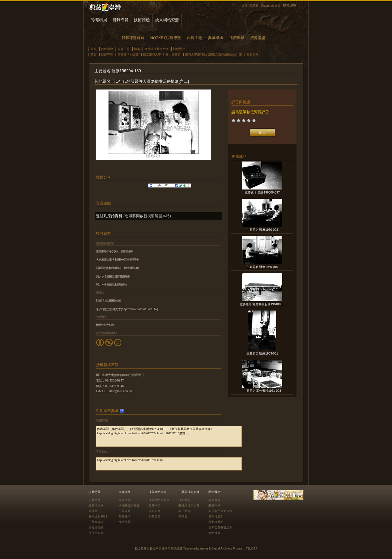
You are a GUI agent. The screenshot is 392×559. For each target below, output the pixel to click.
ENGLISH (290, 5)
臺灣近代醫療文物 (156, 49)
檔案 (137, 49)
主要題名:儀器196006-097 (262, 192)
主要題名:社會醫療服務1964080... (262, 304)
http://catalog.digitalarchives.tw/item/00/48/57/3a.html (169, 464)
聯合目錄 (124, 500)
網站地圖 (214, 533)
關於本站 (214, 505)
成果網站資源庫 (159, 500)
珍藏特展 (99, 20)
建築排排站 (96, 505)
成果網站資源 (167, 20)
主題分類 (124, 511)
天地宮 (93, 511)
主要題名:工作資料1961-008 (262, 391)
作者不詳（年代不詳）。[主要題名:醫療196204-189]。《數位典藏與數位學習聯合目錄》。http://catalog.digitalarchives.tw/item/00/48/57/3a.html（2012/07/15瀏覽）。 (169, 436)
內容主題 (194, 38)
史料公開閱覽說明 (220, 527)
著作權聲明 (216, 516)
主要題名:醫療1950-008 (262, 230)
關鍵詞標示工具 (189, 505)
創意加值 (154, 516)
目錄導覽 (120, 20)
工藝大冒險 (96, 522)
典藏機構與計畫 (128, 54)
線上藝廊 (184, 511)
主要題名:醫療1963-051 (262, 353)
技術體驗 (142, 20)
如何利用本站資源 (220, 511)
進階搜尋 (237, 38)
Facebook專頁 (271, 6)
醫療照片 (179, 49)
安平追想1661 (98, 516)
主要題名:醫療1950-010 (262, 267)
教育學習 (154, 505)
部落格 (254, 6)
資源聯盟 (258, 38)
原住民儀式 (96, 527)
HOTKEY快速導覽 (165, 38)
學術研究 (154, 511)
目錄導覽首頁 (133, 38)
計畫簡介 (214, 500)
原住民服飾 (96, 533)
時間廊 (183, 516)
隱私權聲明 (216, 522)
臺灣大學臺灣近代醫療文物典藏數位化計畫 (213, 54)
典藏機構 (215, 38)
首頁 (244, 6)
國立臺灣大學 (152, 54)
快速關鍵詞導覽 (129, 505)
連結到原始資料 (109, 216)
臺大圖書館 (173, 54)
